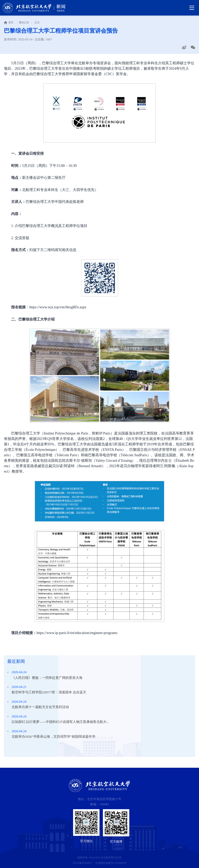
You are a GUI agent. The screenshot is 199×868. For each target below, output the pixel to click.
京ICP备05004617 (83, 863)
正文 (37, 22)
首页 (11, 22)
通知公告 (24, 22)
